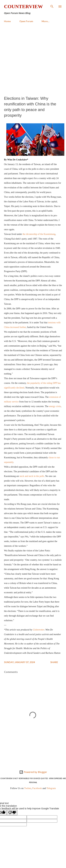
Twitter (28, 788)
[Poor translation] (12, 813)
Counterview (23, 6)
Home (7, 21)
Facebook (37, 788)
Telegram (51, 788)
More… (46, 21)
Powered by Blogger (33, 772)
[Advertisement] (33, 59)
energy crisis (55, 406)
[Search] (52, 6)
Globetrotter (39, 630)
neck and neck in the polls (32, 476)
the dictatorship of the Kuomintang (39, 234)
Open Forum (26, 21)
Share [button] (54, 662)
